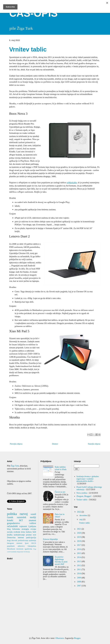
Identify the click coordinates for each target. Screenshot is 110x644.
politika (12, 514)
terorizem (20, 549)
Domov (55, 444)
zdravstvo (21, 546)
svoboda (17, 532)
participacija (31, 538)
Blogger (77, 638)
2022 (79, 512)
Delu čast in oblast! (60, 516)
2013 (79, 561)
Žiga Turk (15, 466)
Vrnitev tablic (82, 500)
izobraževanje (19, 535)
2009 (79, 578)
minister (19, 543)
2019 (79, 537)
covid (9, 552)
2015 (79, 553)
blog (9, 529)
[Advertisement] (55, 612)
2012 (79, 565)
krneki (10, 520)
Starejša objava (94, 444)
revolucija (27, 552)
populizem (11, 546)
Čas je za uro (60, 492)
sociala (10, 532)
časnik (10, 517)
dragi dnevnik (12, 540)
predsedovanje (23, 540)
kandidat (14, 552)
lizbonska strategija (21, 529)
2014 (79, 557)
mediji (33, 517)
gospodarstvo (13, 523)
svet (34, 535)
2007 (79, 586)
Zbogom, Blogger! (84, 496)
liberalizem (11, 549)
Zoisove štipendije (50, 539)
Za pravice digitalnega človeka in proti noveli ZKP (61, 560)
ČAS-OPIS (33, 13)
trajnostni (23, 526)
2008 (79, 582)
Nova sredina (82, 493)
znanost (32, 520)
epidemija (33, 540)
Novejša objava (16, 444)
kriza (23, 532)
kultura (29, 532)
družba (10, 535)
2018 (79, 541)
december (84, 515)
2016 (79, 549)
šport (27, 543)
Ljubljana (32, 526)
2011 (79, 570)
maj (81, 519)
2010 (79, 574)
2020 (79, 533)
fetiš (34, 532)
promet (29, 535)
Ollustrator (60, 638)
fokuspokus (32, 546)
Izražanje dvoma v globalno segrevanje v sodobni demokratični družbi (88, 479)
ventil (33, 514)
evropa (33, 529)
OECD (34, 543)
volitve (33, 523)
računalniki (12, 526)
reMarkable (72, 182)
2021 (79, 529)
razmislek (22, 517)
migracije (20, 552)
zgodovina (28, 549)
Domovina (11, 538)
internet (21, 538)
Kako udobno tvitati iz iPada (61, 468)
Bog (35, 549)
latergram (10, 543)
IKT (21, 520)
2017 (79, 545)
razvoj (24, 514)
